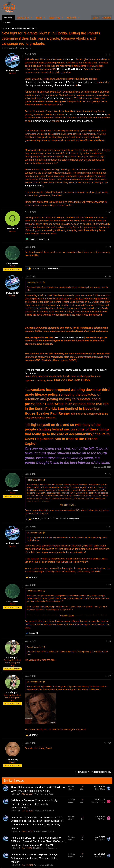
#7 (110, 585)
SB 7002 (69, 337)
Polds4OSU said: (34, 480)
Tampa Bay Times (34, 186)
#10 (109, 743)
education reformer (41, 121)
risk (79, 85)
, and (46, 269)
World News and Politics (44, 794)
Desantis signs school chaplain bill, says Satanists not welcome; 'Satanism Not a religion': (34, 858)
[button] (31, 18)
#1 (110, 54)
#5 (110, 474)
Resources (55, 18)
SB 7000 (59, 337)
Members (72, 18)
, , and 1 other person (55, 519)
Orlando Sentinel (56, 98)
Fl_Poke (102, 819)
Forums (8, 18)
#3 (110, 247)
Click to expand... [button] (68, 505)
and (39, 239)
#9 (110, 676)
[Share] (106, 54)
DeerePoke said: (34, 282)
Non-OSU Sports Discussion (45, 848)
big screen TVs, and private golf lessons (75, 82)
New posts (6, 23)
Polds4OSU (9, 48)
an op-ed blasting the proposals (76, 121)
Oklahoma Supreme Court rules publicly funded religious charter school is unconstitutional (34, 804)
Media (39, 18)
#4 (110, 277)
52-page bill (71, 59)
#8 (110, 641)
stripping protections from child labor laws (86, 114)
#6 (110, 527)
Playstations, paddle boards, (39, 82)
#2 (110, 212)
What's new (23, 18)
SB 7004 (80, 337)
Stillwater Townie (98, 802)
